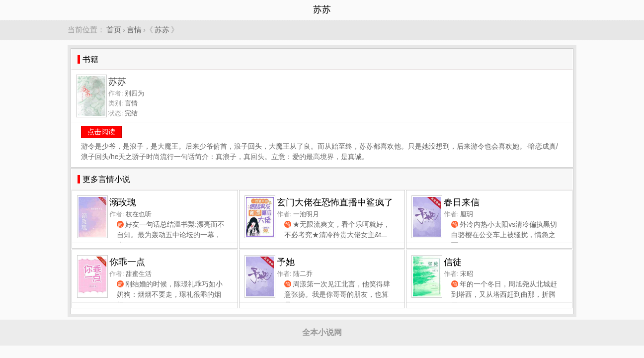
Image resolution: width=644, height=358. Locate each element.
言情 (134, 30)
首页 (114, 30)
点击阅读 (101, 132)
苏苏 (162, 30)
